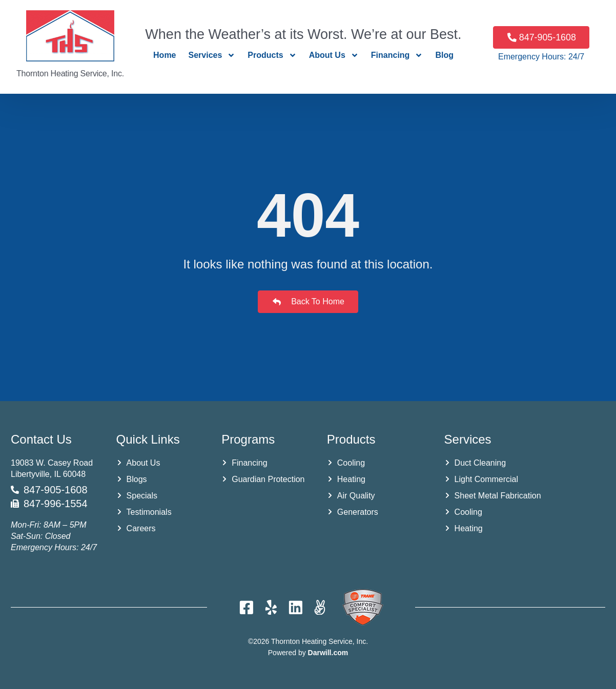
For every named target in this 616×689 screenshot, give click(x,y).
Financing (397, 55)
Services (212, 55)
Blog (444, 55)
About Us (334, 55)
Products (272, 55)
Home (165, 55)
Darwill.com (328, 653)
